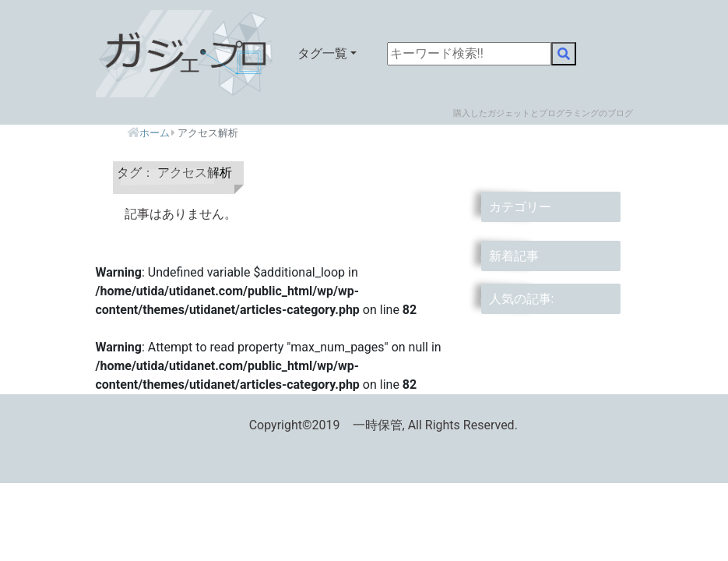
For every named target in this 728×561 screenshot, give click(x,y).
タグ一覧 (322, 53)
